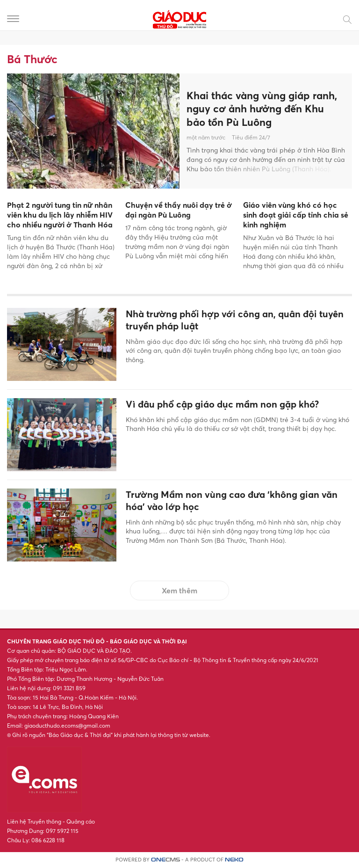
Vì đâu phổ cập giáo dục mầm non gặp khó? (222, 404)
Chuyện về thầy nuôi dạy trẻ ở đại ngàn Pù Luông (179, 210)
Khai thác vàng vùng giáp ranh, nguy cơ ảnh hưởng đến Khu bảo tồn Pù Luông (262, 109)
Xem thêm (179, 591)
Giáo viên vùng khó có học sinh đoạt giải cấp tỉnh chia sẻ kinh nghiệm (296, 215)
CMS (165, 860)
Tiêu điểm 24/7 (251, 137)
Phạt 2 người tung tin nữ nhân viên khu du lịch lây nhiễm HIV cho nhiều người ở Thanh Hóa (60, 215)
